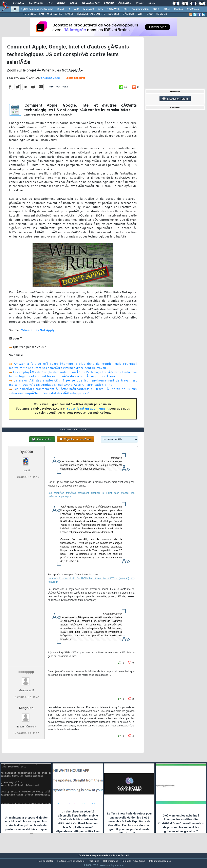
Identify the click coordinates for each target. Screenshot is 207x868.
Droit (140, 3)
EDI (126, 9)
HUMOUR (161, 14)
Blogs (61, 3)
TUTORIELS (30, 14)
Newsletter (91, 3)
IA (69, 9)
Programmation (140, 9)
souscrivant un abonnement (88, 411)
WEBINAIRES (55, 14)
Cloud (60, 9)
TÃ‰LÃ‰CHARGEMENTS (91, 14)
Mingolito (26, 716)
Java (100, 9)
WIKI (140, 14)
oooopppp (26, 679)
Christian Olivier (50, 81)
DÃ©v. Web (113, 9)
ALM (77, 9)
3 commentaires (76, 81)
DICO (150, 14)
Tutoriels (36, 3)
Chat (74, 3)
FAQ (50, 3)
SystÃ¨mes (193, 9)
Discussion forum (175, 99)
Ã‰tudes (125, 3)
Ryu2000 (26, 459)
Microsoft (89, 9)
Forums (18, 3)
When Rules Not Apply (38, 333)
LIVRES (69, 14)
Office (167, 9)
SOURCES (114, 14)
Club (152, 3)
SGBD (156, 9)
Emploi (109, 3)
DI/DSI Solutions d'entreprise (37, 9)
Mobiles (178, 9)
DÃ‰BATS (129, 14)
